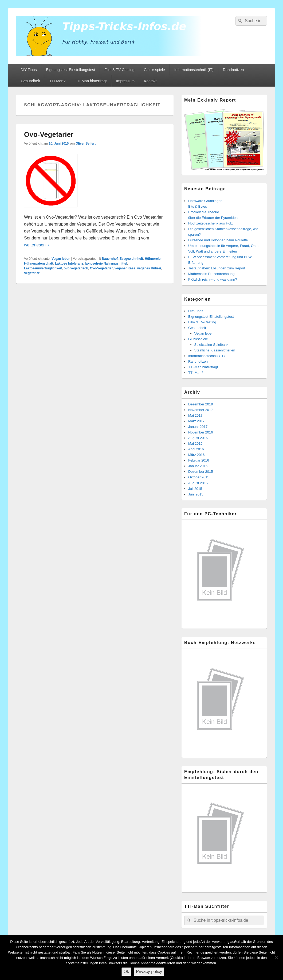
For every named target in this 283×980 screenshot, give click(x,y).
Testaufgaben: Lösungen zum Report (217, 268)
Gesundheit (30, 81)
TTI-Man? (58, 81)
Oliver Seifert (86, 144)
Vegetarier (32, 273)
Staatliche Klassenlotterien (215, 350)
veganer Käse (125, 268)
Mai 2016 (195, 443)
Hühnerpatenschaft (39, 264)
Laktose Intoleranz (69, 264)
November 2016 (201, 432)
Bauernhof (110, 259)
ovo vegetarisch (76, 268)
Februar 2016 (199, 460)
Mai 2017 (195, 415)
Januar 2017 (198, 427)
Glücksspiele (154, 70)
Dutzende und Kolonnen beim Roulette (218, 240)
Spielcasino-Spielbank (211, 345)
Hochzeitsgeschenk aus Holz (211, 223)
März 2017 (196, 421)
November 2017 (201, 410)
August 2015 (198, 483)
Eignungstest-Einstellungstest (70, 70)
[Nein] (276, 958)
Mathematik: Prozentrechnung (211, 274)
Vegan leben (61, 259)
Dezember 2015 (201, 472)
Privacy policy (149, 972)
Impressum (125, 81)
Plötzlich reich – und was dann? (213, 279)
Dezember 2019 (201, 404)
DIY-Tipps (29, 70)
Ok (126, 972)
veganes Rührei (149, 268)
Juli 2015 (195, 489)
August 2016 (198, 438)
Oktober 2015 (199, 477)
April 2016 (196, 449)
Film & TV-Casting (119, 70)
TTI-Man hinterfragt (91, 81)
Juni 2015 (196, 494)
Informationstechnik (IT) (194, 70)
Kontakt (150, 81)
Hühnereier (153, 259)
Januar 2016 (198, 466)
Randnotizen (233, 70)
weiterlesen (37, 245)
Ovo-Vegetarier (49, 134)
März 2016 (196, 455)
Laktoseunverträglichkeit (43, 268)
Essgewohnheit (131, 259)
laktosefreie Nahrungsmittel (106, 264)
